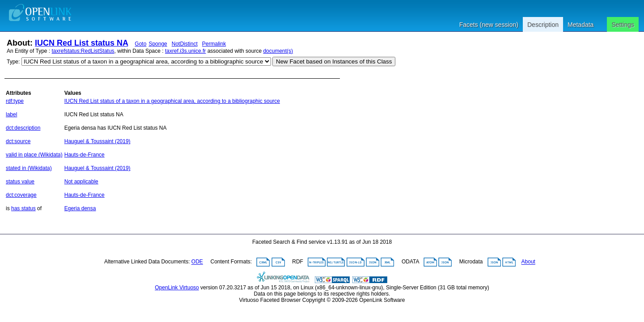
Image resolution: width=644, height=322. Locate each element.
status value (20, 182)
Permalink (214, 44)
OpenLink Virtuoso (177, 288)
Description (543, 25)
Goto (140, 44)
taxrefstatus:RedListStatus (83, 51)
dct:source (18, 141)
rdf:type (15, 101)
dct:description (23, 128)
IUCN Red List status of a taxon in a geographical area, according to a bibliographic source (172, 101)
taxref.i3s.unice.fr (185, 51)
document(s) (278, 51)
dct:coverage (21, 195)
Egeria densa (80, 208)
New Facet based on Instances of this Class (334, 61)
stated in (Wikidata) (29, 168)
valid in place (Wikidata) (34, 155)
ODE (197, 262)
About (528, 262)
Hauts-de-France (85, 155)
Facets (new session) (489, 25)
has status (23, 208)
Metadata (580, 25)
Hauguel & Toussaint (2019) (97, 141)
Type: (13, 62)
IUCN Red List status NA (81, 43)
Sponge (158, 44)
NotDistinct (185, 44)
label (11, 114)
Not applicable (81, 182)
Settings (623, 25)
